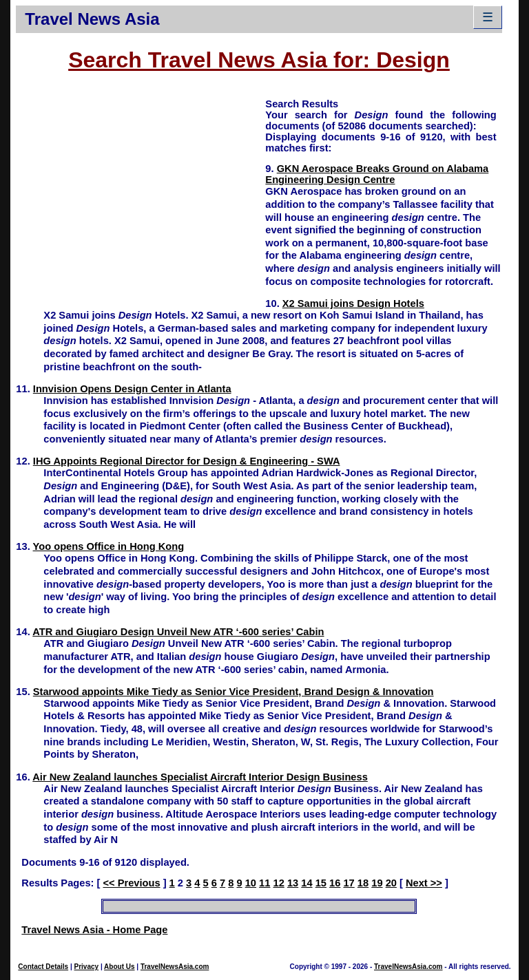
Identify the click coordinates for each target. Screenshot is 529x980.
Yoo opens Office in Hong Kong (109, 546)
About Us (119, 967)
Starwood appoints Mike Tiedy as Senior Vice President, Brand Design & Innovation (234, 692)
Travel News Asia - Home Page (94, 930)
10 (251, 883)
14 (307, 883)
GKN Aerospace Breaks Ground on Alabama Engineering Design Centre (377, 174)
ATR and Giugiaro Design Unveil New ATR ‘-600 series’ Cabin (178, 632)
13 (293, 883)
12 (279, 883)
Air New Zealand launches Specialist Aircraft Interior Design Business (200, 777)
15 (321, 883)
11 (264, 883)
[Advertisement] (141, 193)
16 (335, 883)
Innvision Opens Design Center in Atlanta (132, 389)
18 (363, 883)
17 (349, 883)
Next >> (424, 883)
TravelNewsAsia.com (175, 967)
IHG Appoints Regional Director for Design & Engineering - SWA (187, 461)
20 (391, 883)
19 (377, 883)
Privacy (87, 967)
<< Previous (131, 883)
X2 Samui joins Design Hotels (353, 303)
